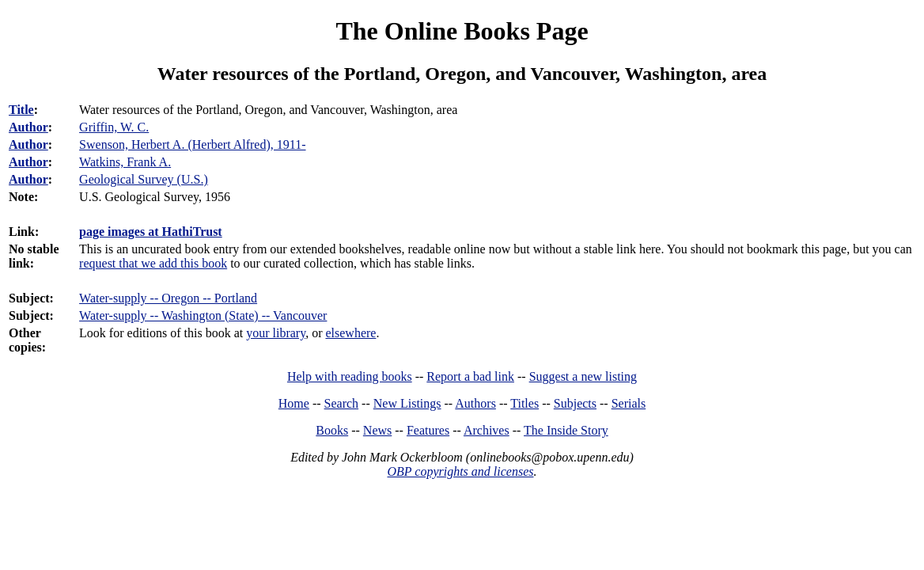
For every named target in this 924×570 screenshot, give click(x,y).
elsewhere (350, 333)
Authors (475, 403)
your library (276, 333)
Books (332, 430)
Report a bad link (470, 376)
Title (21, 110)
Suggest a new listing (583, 376)
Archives (487, 430)
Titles (524, 403)
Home (294, 403)
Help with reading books (350, 376)
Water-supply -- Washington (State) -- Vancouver (203, 315)
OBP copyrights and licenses (460, 471)
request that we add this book (153, 263)
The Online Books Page (462, 31)
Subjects (575, 403)
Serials (629, 403)
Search (342, 403)
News (377, 430)
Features (428, 430)
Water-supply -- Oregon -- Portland (168, 298)
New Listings (407, 403)
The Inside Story (566, 430)
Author (28, 127)
